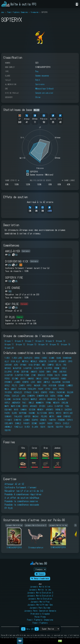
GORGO (37, 358)
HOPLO (7, 403)
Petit (38, 80)
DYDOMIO (8, 382)
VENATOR (43, 361)
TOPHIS (70, 420)
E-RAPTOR (59, 406)
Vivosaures (34, 12)
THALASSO (18, 416)
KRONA (60, 396)
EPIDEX (42, 406)
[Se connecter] (77, 4)
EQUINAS (8, 410)
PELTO (14, 385)
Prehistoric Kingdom (40, 614)
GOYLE (7, 385)
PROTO (61, 389)
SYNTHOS (67, 416)
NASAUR (37, 385)
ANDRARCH (16, 403)
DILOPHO (8, 372)
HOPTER (27, 416)
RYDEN (50, 375)
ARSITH (42, 399)
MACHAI (36, 416)
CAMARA (23, 410)
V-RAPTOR (38, 368)
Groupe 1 (9, 341)
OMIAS (39, 379)
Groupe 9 (50, 341)
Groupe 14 (43, 344)
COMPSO (50, 365)
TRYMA (48, 403)
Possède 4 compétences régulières (23, 494)
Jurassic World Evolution (40, 599)
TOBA (67, 406)
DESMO (34, 423)
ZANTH (22, 385)
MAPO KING (16, 406)
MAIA (7, 389)
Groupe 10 (60, 341)
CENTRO (44, 392)
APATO (23, 379)
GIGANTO (62, 361)
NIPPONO (23, 413)
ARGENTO (49, 410)
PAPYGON (22, 389)
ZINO (33, 375)
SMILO (31, 403)
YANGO (64, 379)
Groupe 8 (39, 341)
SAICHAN (66, 382)
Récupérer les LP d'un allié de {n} (24, 491)
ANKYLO (47, 382)
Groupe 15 (54, 344)
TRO (65, 365)
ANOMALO (8, 427)
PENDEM (61, 420)
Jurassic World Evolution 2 (40, 596)
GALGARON (56, 382)
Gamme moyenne (42, 76)
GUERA (53, 396)
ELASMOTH (62, 399)
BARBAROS (55, 379)
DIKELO (66, 423)
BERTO (25, 406)
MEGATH (56, 403)
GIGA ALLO (15, 361)
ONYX (48, 372)
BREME (57, 368)
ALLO (7, 361)
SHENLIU (59, 410)
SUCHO (42, 372)
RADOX (50, 423)
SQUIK (43, 427)
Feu (37, 71)
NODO (39, 382)
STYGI (48, 389)
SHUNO (64, 375)
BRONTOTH (51, 399)
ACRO (16, 365)
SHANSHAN (67, 358)
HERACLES (18, 392)
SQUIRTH (59, 427)
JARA (23, 396)
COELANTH (9, 423)
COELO (64, 368)
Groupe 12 (20, 344)
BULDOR (70, 392)
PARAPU (26, 423)
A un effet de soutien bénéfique (22, 498)
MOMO (67, 396)
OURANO (61, 385)
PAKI (24, 403)
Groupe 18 (65, 344)
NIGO (16, 410)
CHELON (65, 403)
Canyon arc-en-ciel (44, 93)
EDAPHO (35, 420)
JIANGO (17, 382)
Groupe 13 (32, 344)
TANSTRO (52, 420)
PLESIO (25, 399)
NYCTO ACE (68, 413)
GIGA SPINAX (34, 365)
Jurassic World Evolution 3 (40, 593)
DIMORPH (31, 396)
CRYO (70, 361)
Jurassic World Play (40, 602)
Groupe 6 (19, 341)
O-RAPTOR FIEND (22, 375)
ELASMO (8, 399)
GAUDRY (42, 423)
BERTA (51, 413)
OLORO (14, 413)
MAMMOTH (40, 403)
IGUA (44, 385)
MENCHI (40, 410)
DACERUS (68, 410)
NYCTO (59, 413)
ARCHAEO (33, 406)
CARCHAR (8, 365)
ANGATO (34, 372)
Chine (38, 97)
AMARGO (31, 379)
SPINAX (23, 365)
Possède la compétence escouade (22, 505)
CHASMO (32, 413)
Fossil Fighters (40, 623)
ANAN (59, 416)
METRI (52, 416)
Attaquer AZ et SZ (14, 484)
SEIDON (32, 410)
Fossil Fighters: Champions (17, 12)
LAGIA (50, 406)
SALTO (57, 375)
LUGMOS (26, 420)
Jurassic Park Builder (40, 608)
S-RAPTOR (52, 361)
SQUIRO (8, 430)
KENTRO (25, 382)
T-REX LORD (17, 358)
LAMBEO (70, 385)
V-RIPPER (48, 368)
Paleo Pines (40, 617)
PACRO (7, 413)
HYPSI (29, 385)
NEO (44, 365)
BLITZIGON (42, 413)
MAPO (7, 406)
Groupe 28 (9, 348)
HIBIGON (52, 385)
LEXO (33, 382)
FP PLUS (9, 508)
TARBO (44, 358)
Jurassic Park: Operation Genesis (40, 611)
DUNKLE (18, 423)
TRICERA (8, 392)
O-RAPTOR (9, 375)
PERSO (7, 379)
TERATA (58, 423)
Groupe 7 (29, 341)
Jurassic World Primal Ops (40, 605)
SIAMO (52, 358)
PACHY (41, 389)
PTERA (7, 396)
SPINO (16, 372)
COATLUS (15, 396)
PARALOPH (32, 389)
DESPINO (25, 372)
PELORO (44, 416)
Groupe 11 (9, 344)
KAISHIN (17, 399)
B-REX (27, 427)
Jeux (3, 12)
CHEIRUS (63, 372)
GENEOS (43, 420)
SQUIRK (51, 427)
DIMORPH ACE (42, 396)
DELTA (58, 365)
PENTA (52, 392)
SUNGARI (8, 416)
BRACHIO (41, 375)
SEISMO (15, 379)
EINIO (36, 392)
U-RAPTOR (27, 368)
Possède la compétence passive (21, 501)
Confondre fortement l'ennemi (21, 487)
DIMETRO (18, 420)
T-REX (7, 358)
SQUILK (68, 427)
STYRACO (28, 392)
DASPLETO (28, 358)
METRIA (25, 361)
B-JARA (35, 427)
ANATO (14, 389)
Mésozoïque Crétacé (44, 89)
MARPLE (34, 399)
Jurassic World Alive (40, 587)
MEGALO (34, 361)
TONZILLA (18, 427)
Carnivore (40, 84)
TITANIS (8, 420)
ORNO (55, 372)
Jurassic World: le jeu (40, 590)
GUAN (58, 358)
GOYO (55, 389)
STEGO (46, 379)
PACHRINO (61, 392)
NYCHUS (8, 368)
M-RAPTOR (17, 368)
